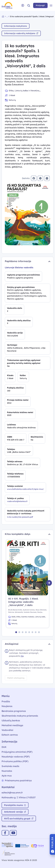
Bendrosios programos (14, 711)
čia (22, 656)
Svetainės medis (10, 766)
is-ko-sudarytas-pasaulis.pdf (20, 517)
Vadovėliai (7, 730)
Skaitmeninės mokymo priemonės (20, 716)
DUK (4, 747)
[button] (29, 5)
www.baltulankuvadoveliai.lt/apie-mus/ (25, 489)
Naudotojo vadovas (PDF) (16, 757)
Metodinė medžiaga (12, 725)
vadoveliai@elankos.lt (17, 501)
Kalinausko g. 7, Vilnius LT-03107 (19, 797)
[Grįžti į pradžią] (4, 16)
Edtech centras (10, 735)
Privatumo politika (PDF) (15, 761)
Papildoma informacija (28, 261)
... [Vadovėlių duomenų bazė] (7, 16)
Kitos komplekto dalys (28, 534)
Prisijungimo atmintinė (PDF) (17, 752)
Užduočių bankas (11, 720)
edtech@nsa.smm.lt (12, 793)
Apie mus (7, 776)
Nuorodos (7, 771)
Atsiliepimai (28, 644)
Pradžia (6, 701)
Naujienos (7, 706)
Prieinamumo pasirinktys (17, 780)
